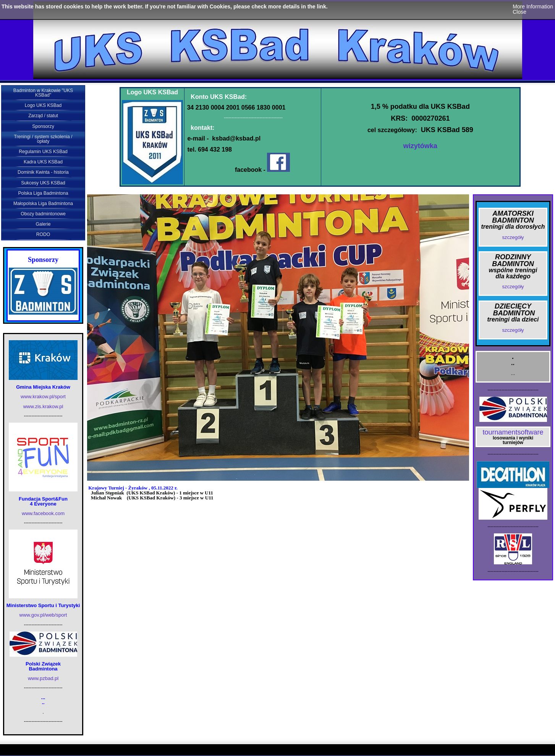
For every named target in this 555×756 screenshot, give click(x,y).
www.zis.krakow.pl (43, 406)
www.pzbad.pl (43, 678)
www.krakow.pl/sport (43, 397)
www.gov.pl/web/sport (43, 615)
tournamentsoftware (513, 432)
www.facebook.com (43, 513)
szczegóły (513, 237)
